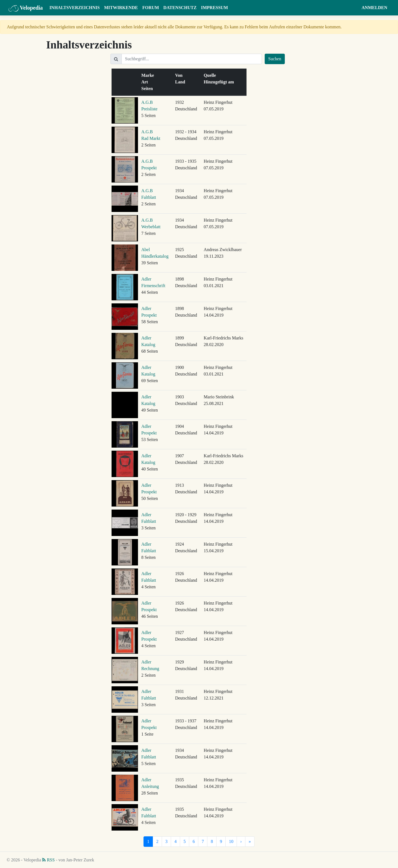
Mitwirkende (121, 8)
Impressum (215, 8)
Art (146, 82)
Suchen (275, 59)
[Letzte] (250, 842)
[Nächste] (241, 842)
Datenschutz (180, 8)
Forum (151, 8)
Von (180, 75)
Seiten (148, 89)
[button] (354, 8)
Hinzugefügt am (220, 82)
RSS (48, 860)
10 (231, 841)
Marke (149, 75)
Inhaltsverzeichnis (75, 8)
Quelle (211, 75)
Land (181, 82)
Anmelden (374, 8)
